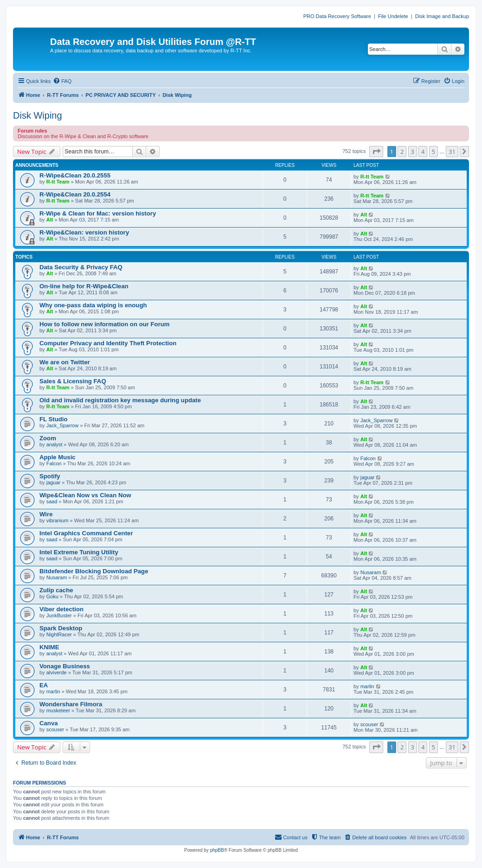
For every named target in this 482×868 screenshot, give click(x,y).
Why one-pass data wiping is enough (93, 305)
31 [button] (452, 152)
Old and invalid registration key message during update (120, 400)
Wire (46, 514)
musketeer (58, 710)
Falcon (54, 463)
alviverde (57, 672)
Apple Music (58, 457)
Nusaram (57, 577)
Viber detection (61, 609)
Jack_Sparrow (63, 425)
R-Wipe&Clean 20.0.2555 (75, 175)
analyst (55, 444)
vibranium (58, 520)
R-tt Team (58, 182)
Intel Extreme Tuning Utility (79, 552)
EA (44, 685)
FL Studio (54, 419)
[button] (376, 152)
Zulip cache (56, 590)
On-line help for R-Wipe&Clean (84, 286)
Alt (50, 220)
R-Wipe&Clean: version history (84, 232)
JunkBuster (59, 615)
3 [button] (413, 152)
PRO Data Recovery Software (337, 16)
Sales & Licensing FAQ (73, 381)
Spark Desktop (61, 628)
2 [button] (402, 152)
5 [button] (434, 152)
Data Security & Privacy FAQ (81, 267)
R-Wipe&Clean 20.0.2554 (75, 194)
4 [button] (423, 152)
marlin (53, 691)
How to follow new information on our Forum (105, 324)
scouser (55, 729)
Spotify (50, 476)
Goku (52, 596)
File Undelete (393, 16)
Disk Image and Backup (442, 16)
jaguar (54, 482)
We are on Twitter (65, 362)
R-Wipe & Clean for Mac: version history (98, 213)
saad (52, 501)
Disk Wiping (38, 115)
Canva (49, 723)
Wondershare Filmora (71, 704)
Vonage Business (65, 666)
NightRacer (59, 634)
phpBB (217, 850)
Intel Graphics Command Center (86, 533)
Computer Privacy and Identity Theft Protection (108, 343)
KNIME (49, 647)
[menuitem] (62, 81)
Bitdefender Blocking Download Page (94, 571)
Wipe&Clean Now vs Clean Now (85, 495)
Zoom (48, 438)
